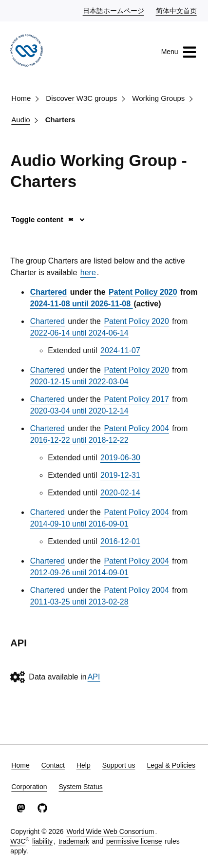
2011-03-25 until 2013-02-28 (79, 602)
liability (42, 841)
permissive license (134, 841)
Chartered (49, 292)
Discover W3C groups (81, 98)
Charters (60, 120)
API (94, 677)
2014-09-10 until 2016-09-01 (79, 524)
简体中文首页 (177, 10)
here (88, 273)
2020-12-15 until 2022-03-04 (79, 382)
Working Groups (158, 98)
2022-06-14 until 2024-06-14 (79, 333)
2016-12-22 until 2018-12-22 (79, 440)
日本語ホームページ (114, 10)
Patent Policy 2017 (136, 399)
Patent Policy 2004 (136, 428)
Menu (179, 52)
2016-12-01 (120, 541)
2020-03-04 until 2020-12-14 (79, 411)
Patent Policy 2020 (143, 292)
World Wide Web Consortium (110, 831)
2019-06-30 (120, 458)
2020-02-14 (120, 493)
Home (21, 98)
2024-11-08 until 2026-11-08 (82, 304)
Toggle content (43, 219)
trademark (74, 841)
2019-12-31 (120, 475)
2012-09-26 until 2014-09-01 (79, 573)
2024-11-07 (120, 350)
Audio (20, 120)
